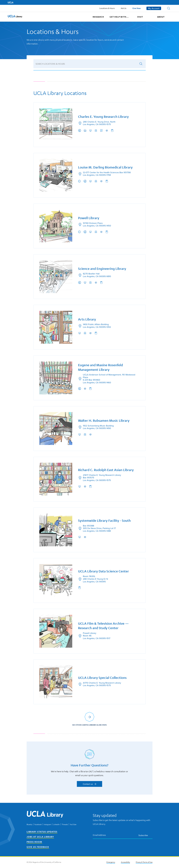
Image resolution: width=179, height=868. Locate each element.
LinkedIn (56, 825)
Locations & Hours (107, 8)
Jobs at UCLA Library (40, 837)
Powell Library (89, 218)
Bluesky (29, 825)
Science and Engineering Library (102, 268)
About (161, 17)
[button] (169, 8)
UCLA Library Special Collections (102, 679)
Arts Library (87, 319)
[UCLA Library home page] (15, 17)
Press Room (34, 842)
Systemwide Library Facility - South (105, 521)
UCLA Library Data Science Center (104, 572)
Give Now (137, 8)
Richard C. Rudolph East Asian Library (106, 470)
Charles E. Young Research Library (104, 116)
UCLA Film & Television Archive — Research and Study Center (104, 626)
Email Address (99, 835)
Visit (140, 17)
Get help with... (119, 17)
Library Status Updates (42, 832)
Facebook (38, 825)
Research (98, 17)
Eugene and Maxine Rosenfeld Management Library (101, 367)
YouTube (73, 825)
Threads (65, 825)
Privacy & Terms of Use (144, 862)
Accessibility (125, 862)
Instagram (47, 825)
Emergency (111, 862)
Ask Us (124, 8)
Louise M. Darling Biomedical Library (105, 167)
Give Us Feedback (38, 847)
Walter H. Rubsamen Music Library (104, 421)
